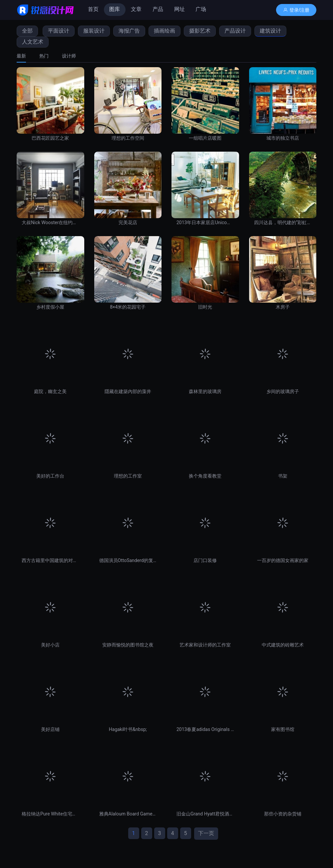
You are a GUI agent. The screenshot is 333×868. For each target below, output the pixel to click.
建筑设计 (270, 31)
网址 (179, 9)
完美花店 (128, 222)
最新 (21, 56)
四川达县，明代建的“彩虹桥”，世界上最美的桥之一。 (283, 222)
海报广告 (129, 31)
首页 (93, 9)
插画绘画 (165, 31)
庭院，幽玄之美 (50, 391)
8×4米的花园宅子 (128, 307)
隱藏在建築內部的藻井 (128, 391)
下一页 (206, 833)
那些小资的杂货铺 (283, 814)
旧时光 (205, 307)
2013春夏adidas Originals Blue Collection (205, 729)
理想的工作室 (128, 476)
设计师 (69, 56)
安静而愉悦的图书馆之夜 (128, 645)
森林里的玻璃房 (205, 391)
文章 (136, 9)
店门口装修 (205, 560)
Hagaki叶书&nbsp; (128, 729)
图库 (115, 9)
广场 (201, 9)
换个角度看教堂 (205, 476)
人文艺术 (33, 42)
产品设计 (235, 31)
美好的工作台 (50, 476)
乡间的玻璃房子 (283, 391)
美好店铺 (50, 729)
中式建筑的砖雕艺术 (283, 645)
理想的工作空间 (128, 138)
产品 (158, 9)
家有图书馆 (283, 729)
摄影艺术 (200, 31)
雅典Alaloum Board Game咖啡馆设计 (128, 814)
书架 (283, 476)
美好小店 (50, 645)
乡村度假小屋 (50, 307)
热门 (44, 56)
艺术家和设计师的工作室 (205, 645)
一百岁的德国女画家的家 (283, 560)
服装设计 (94, 31)
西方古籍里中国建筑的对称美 (50, 560)
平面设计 (59, 31)
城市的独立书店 (283, 138)
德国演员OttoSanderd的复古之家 (128, 560)
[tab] (25, 56)
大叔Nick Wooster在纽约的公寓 (50, 222)
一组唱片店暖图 (205, 138)
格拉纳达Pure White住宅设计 (50, 814)
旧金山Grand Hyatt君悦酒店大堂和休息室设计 (205, 814)
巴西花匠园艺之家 (50, 138)
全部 (27, 31)
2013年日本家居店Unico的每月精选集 (205, 222)
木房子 (283, 307)
